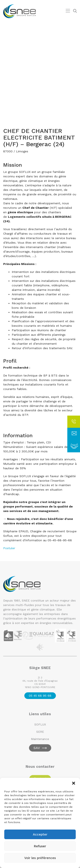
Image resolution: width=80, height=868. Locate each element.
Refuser (40, 846)
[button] (74, 783)
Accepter (40, 834)
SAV (37, 748)
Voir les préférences (40, 858)
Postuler (9, 548)
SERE (40, 732)
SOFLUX (40, 724)
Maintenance (40, 739)
